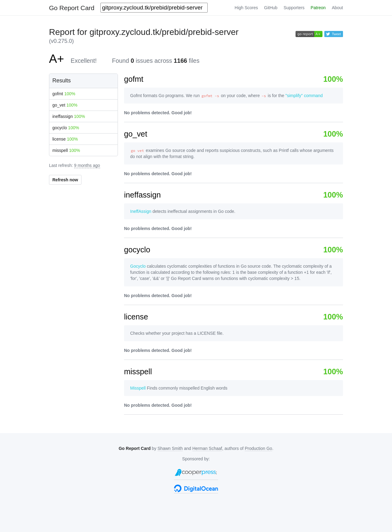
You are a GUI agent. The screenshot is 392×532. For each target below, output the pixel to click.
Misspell (138, 388)
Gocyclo (138, 266)
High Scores (246, 8)
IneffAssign (141, 211)
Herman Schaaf (207, 448)
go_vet (65, 105)
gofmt (64, 94)
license (65, 139)
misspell (66, 150)
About (337, 8)
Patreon (318, 8)
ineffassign (69, 116)
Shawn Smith (170, 448)
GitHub (271, 8)
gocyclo (66, 128)
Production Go (258, 448)
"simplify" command (304, 96)
